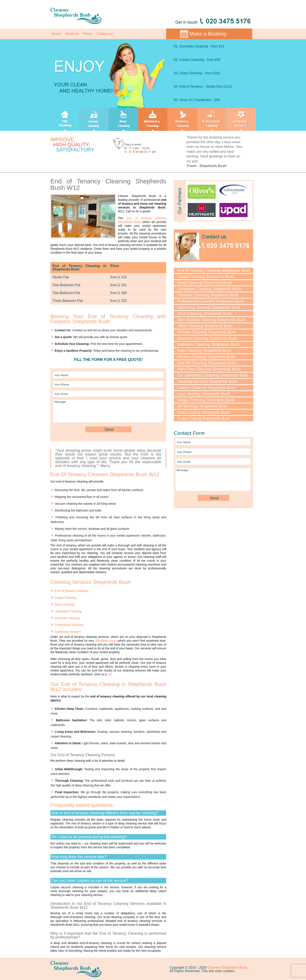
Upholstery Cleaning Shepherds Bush (209, 289)
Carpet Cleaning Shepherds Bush (206, 277)
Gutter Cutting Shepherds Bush (204, 419)
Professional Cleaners (69, 625)
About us (72, 34)
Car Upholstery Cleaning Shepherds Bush (213, 375)
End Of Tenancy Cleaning (72, 591)
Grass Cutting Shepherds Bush (204, 412)
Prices (88, 34)
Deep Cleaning (64, 604)
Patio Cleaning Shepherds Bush (204, 351)
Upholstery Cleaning (68, 611)
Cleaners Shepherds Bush (227, 968)
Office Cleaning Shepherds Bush (205, 326)
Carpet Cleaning (65, 598)
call (110, 674)
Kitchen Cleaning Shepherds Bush (206, 357)
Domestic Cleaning (67, 618)
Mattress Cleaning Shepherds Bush (207, 338)
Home (56, 34)
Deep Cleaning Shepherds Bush (205, 283)
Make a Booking (208, 34)
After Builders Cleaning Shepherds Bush (211, 320)
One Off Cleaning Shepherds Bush (207, 363)
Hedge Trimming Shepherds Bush (206, 400)
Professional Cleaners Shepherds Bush (211, 301)
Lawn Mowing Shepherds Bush (204, 394)
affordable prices (106, 641)
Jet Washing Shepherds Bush (202, 406)
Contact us (105, 34)
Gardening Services (68, 632)
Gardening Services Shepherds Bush (209, 307)
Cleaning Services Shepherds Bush (207, 381)
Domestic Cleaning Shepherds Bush (208, 295)
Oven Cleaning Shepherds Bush (205, 314)
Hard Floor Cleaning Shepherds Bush (209, 369)
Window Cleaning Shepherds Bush (207, 332)
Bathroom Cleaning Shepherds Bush (208, 344)
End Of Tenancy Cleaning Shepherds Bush (214, 270)
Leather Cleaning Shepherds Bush (206, 388)
